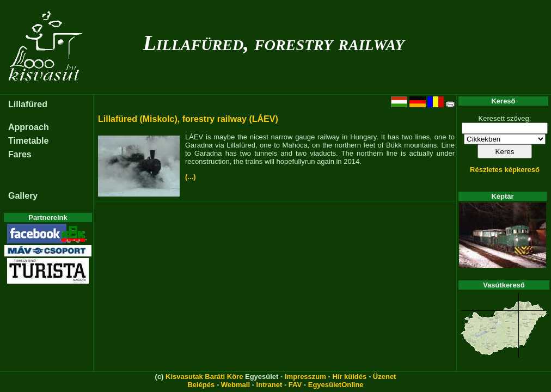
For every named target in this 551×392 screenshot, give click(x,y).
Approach (29, 127)
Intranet (270, 385)
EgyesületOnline (336, 385)
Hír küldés (349, 376)
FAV (295, 385)
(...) (191, 177)
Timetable (28, 141)
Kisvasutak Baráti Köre (204, 376)
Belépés (201, 385)
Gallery (23, 196)
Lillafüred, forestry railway (273, 43)
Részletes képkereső (505, 170)
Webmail (235, 385)
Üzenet (385, 376)
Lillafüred (28, 104)
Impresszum (305, 376)
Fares (20, 154)
